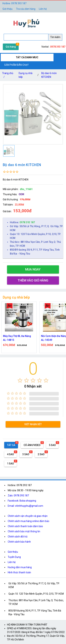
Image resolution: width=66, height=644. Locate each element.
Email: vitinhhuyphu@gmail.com (25, 506)
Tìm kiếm (55, 37)
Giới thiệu (13, 552)
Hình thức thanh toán (19, 572)
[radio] (20, 380)
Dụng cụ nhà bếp (26, 75)
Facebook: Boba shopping (22, 501)
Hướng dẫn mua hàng (20, 567)
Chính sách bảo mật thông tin (24, 531)
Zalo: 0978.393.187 (18, 496)
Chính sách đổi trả (18, 537)
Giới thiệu (7, 9)
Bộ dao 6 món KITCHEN (49, 75)
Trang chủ (8, 76)
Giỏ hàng (11, 47)
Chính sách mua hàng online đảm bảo (29, 521)
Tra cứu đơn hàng (26, 9)
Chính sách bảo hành (19, 542)
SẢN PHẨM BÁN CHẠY (16, 65)
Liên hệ (43, 9)
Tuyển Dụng (14, 557)
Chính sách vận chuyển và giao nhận (28, 516)
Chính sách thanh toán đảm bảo (25, 526)
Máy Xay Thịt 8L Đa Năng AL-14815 (17, 338)
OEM (21, 194)
